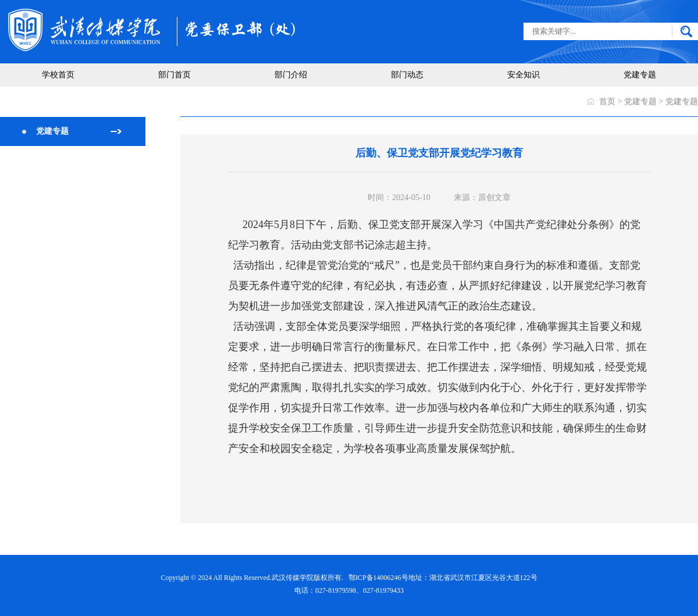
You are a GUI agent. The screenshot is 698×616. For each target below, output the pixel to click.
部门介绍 (291, 75)
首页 (607, 102)
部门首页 (174, 75)
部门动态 (407, 75)
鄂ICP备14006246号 (378, 578)
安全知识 (523, 75)
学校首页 (58, 75)
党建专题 (640, 75)
